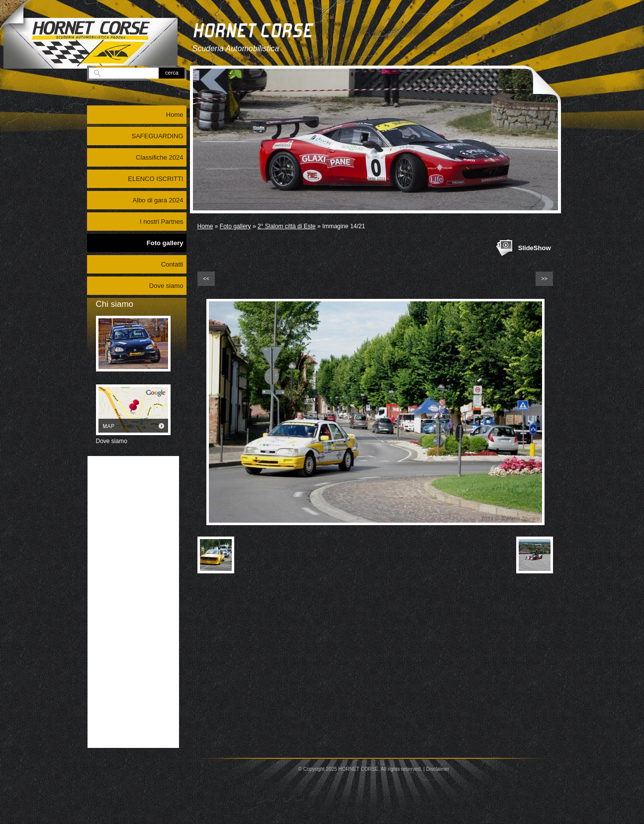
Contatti (172, 264)
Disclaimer (438, 769)
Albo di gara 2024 (158, 200)
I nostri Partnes (161, 222)
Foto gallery (235, 226)
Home (205, 226)
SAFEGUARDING (157, 136)
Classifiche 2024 (159, 157)
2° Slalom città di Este (287, 226)
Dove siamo (166, 286)
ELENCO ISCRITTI (155, 179)
